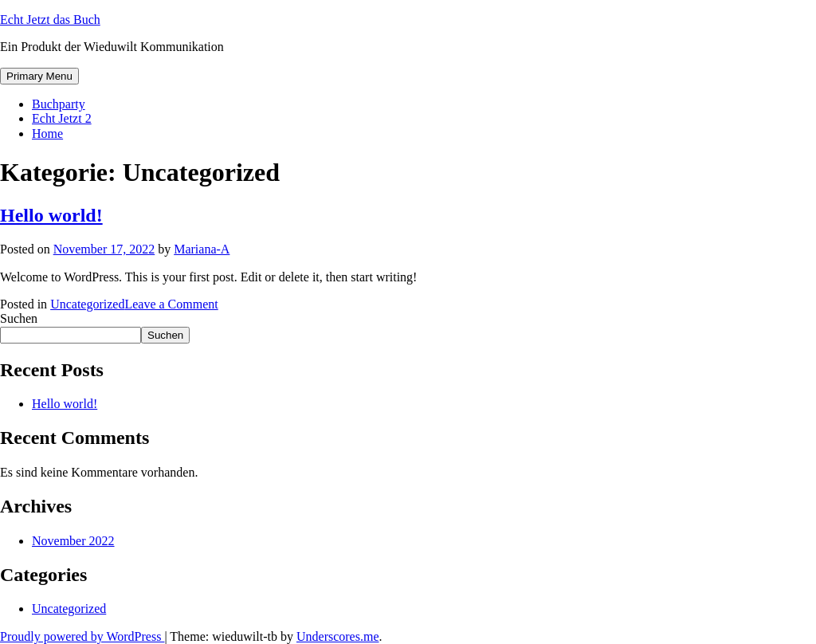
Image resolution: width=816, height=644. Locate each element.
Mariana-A (202, 249)
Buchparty (59, 104)
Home (47, 134)
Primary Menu (39, 76)
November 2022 (73, 541)
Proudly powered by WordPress (82, 636)
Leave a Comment (171, 304)
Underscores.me (338, 636)
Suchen (19, 318)
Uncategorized (87, 304)
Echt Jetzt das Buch (50, 20)
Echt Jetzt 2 (62, 118)
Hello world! (51, 215)
